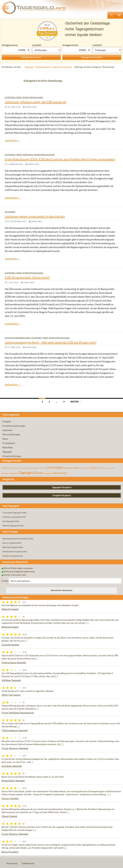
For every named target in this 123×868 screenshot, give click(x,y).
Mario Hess (31, 107)
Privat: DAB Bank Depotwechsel (18, 713)
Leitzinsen (10, 97)
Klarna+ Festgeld (10, 798)
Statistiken (8, 447)
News (19, 97)
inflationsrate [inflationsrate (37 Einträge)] (86, 468)
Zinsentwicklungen (33, 97)
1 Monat (46, 50)
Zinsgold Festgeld (10, 645)
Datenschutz (28, 863)
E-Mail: (5, 581)
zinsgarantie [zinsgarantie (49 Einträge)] (49, 473)
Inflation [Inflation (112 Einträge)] (77, 468)
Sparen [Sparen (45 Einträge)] (112, 468)
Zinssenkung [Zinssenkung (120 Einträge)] (60, 473)
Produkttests (9, 443)
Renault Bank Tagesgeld (13, 781)
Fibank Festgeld (9, 816)
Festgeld (7, 421)
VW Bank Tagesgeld (11, 680)
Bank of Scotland (10, 852)
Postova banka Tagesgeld (14, 662)
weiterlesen (13, 140)
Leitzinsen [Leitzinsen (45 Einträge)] (102, 468)
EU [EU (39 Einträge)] (45, 468)
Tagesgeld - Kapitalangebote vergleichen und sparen (48, 67)
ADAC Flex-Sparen (11, 695)
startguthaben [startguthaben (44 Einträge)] (14, 473)
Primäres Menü (119, 15)
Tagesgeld (28, 155)
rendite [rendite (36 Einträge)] (107, 468)
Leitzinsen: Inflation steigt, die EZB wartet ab (35, 102)
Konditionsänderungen (18, 338)
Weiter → (76, 402)
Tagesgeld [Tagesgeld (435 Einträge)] (26, 473)
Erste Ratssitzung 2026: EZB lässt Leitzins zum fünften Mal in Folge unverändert (60, 159)
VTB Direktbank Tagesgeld (15, 730)
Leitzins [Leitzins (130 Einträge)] (94, 468)
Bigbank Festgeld (10, 609)
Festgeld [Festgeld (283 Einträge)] (57, 467)
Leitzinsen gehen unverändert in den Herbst (35, 216)
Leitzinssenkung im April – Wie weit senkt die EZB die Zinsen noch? (51, 342)
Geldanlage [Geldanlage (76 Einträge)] (68, 468)
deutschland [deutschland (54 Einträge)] (25, 468)
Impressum (12, 863)
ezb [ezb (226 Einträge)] (49, 467)
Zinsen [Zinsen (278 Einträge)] (39, 473)
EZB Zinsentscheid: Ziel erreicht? (27, 277)
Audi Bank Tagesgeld (12, 766)
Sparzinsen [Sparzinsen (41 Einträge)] (5, 473)
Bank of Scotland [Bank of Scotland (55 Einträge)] (14, 468)
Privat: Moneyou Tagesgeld (15, 748)
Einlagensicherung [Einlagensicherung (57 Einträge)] (37, 468)
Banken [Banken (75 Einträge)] (5, 468)
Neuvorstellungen (11, 434)
